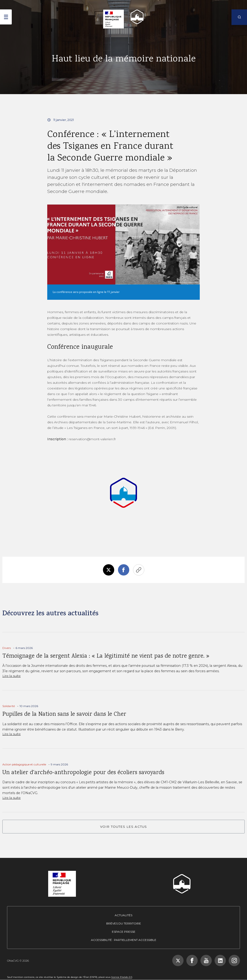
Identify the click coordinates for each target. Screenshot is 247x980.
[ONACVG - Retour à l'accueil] (135, 17)
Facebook (124, 570)
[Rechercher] (239, 17)
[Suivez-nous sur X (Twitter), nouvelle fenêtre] (178, 960)
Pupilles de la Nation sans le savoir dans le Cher (64, 714)
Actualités (123, 915)
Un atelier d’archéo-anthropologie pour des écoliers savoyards (83, 773)
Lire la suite (12, 676)
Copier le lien (139, 570)
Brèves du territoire (124, 923)
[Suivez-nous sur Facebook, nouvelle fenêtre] (192, 960)
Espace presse (124, 932)
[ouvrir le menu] (6, 17)
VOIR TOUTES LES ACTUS (123, 827)
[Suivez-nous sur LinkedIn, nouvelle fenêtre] (220, 960)
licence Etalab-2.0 (122, 977)
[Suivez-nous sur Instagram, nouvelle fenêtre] (234, 960)
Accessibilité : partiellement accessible (124, 940)
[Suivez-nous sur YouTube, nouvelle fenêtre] (206, 960)
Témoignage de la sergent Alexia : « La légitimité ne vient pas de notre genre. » (106, 656)
